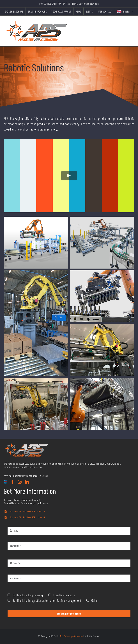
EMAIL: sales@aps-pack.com (85, 4)
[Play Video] (69, 176)
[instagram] (20, 482)
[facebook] (13, 482)
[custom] (5, 482)
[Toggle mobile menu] (131, 28)
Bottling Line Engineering (99, 595)
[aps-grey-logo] (26, 443)
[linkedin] (27, 482)
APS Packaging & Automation (72, 636)
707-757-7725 (64, 4)
